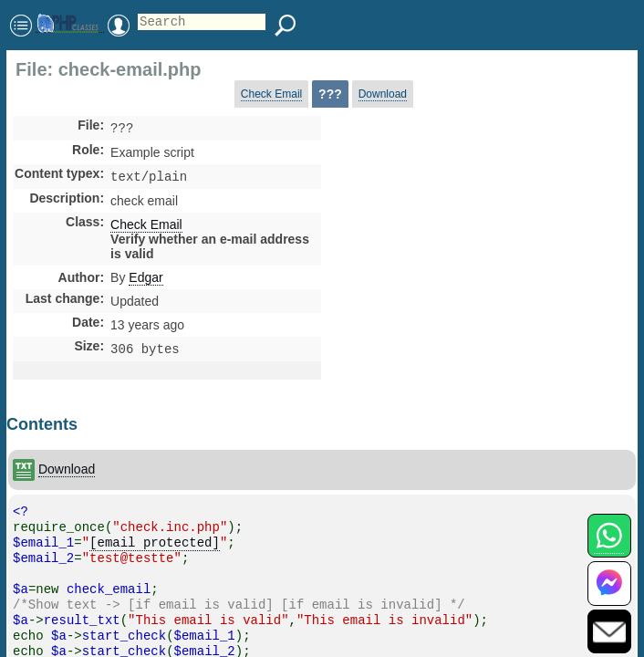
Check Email (271, 94)
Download (383, 94)
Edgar (145, 281)
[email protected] (155, 548)
